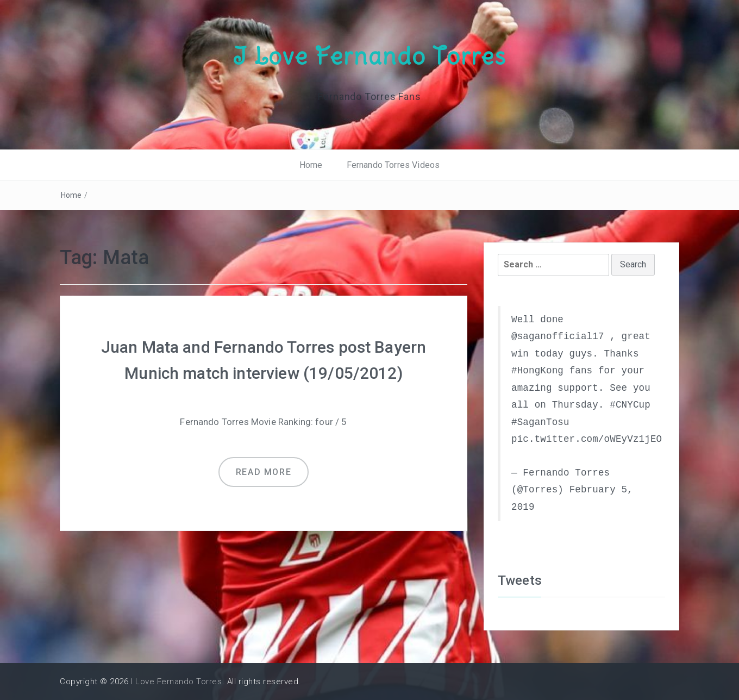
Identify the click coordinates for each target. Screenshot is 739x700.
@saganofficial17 (558, 336)
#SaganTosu (540, 422)
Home (311, 165)
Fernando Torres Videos (393, 165)
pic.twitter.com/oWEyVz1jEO (587, 439)
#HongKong (537, 371)
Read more (264, 472)
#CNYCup (630, 405)
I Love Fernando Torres (369, 56)
